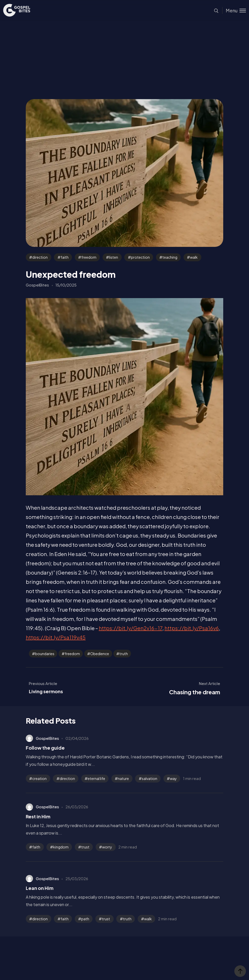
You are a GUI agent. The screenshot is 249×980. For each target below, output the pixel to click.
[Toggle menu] (234, 10)
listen (114, 257)
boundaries (45, 654)
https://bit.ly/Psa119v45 (56, 637)
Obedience (100, 654)
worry (107, 847)
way (173, 778)
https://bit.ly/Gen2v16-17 (131, 628)
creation (39, 778)
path (85, 919)
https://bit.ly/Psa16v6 (192, 628)
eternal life (96, 778)
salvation (150, 778)
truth (124, 654)
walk (194, 257)
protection (140, 257)
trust (85, 847)
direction (40, 257)
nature (123, 778)
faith (65, 257)
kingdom (61, 847)
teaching (170, 257)
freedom (89, 257)
